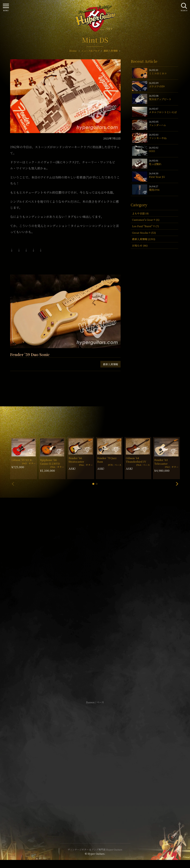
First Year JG (157, 177)
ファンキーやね (158, 138)
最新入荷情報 (110, 364)
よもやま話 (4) (140, 213)
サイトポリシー (95, 759)
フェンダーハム (157, 125)
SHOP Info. (95, 602)
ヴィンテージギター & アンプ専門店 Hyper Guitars (95, 849)
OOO (152, 151)
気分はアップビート (160, 99)
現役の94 (154, 190)
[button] (93, 484)
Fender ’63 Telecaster (161, 462)
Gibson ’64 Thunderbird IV (136, 460)
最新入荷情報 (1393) (144, 239)
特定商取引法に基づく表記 (95, 764)
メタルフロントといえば (163, 112)
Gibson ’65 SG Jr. (22, 460)
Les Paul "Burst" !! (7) (145, 226)
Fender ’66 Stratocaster (76, 460)
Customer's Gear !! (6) (146, 220)
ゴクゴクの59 (157, 86)
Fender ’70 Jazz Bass (107, 460)
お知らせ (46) (140, 245)
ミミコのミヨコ (158, 73)
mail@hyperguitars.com (100, 592)
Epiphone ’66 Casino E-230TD (50, 462)
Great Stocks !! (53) (144, 233)
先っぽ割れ (155, 164)
